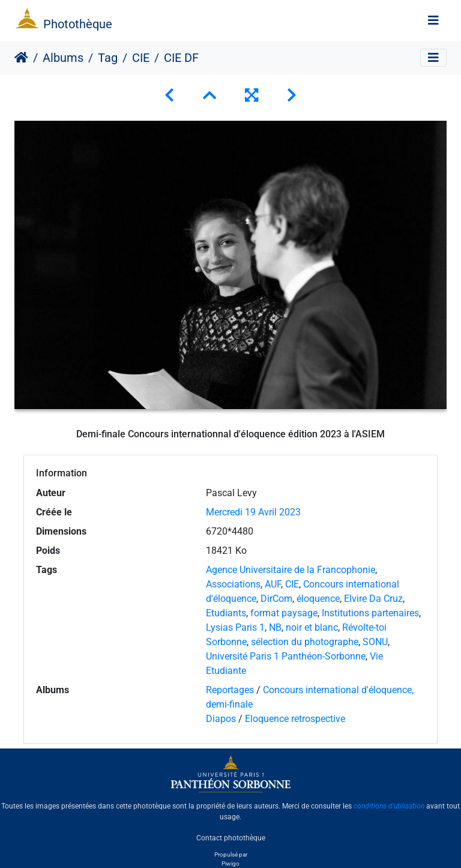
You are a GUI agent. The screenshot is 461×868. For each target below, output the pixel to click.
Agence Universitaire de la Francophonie (291, 570)
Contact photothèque (231, 837)
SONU (375, 642)
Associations (233, 584)
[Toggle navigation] (433, 20)
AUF (273, 584)
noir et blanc (312, 627)
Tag (108, 58)
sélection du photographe (305, 642)
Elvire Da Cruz (373, 599)
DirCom (276, 599)
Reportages (230, 690)
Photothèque (78, 24)
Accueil (21, 58)
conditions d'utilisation (389, 806)
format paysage (284, 613)
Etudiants (226, 613)
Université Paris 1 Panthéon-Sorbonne (286, 656)
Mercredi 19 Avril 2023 (253, 512)
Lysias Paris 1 (235, 627)
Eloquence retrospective (295, 719)
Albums (63, 58)
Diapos (222, 719)
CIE (141, 58)
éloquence (318, 599)
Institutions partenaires (370, 613)
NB (275, 627)
